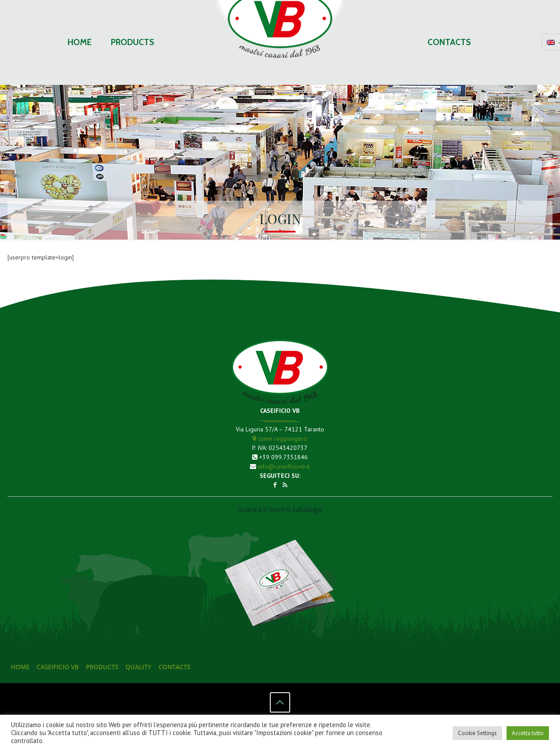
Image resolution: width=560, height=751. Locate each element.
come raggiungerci (280, 438)
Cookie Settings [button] (477, 733)
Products (102, 667)
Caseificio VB (58, 667)
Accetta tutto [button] (528, 733)
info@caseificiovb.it (284, 466)
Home (20, 667)
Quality (138, 667)
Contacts (175, 667)
